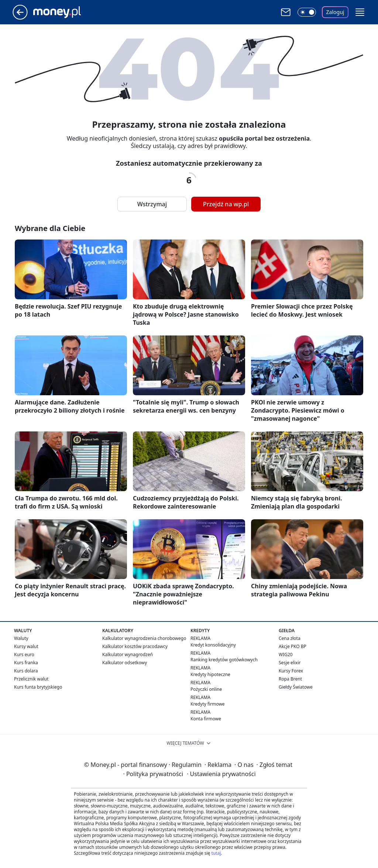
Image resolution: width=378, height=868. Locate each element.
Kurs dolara (26, 671)
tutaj (216, 853)
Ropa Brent (290, 679)
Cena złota (290, 638)
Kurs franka (26, 663)
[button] (360, 12)
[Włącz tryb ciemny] (307, 12)
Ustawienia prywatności (221, 774)
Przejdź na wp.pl (226, 204)
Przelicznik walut (31, 679)
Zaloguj (335, 12)
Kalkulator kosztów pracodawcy (135, 646)
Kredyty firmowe (208, 704)
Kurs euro (24, 655)
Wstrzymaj (152, 204)
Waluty (21, 638)
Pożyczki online (206, 689)
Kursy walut (26, 646)
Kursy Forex (291, 671)
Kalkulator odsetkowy (125, 663)
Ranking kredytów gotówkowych (224, 660)
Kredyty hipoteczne (210, 674)
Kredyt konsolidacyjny (213, 645)
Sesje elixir (290, 663)
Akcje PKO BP (293, 646)
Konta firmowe (206, 719)
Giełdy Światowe (296, 687)
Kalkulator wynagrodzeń (128, 655)
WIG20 (286, 655)
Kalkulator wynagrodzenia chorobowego (144, 638)
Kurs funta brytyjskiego (38, 687)
